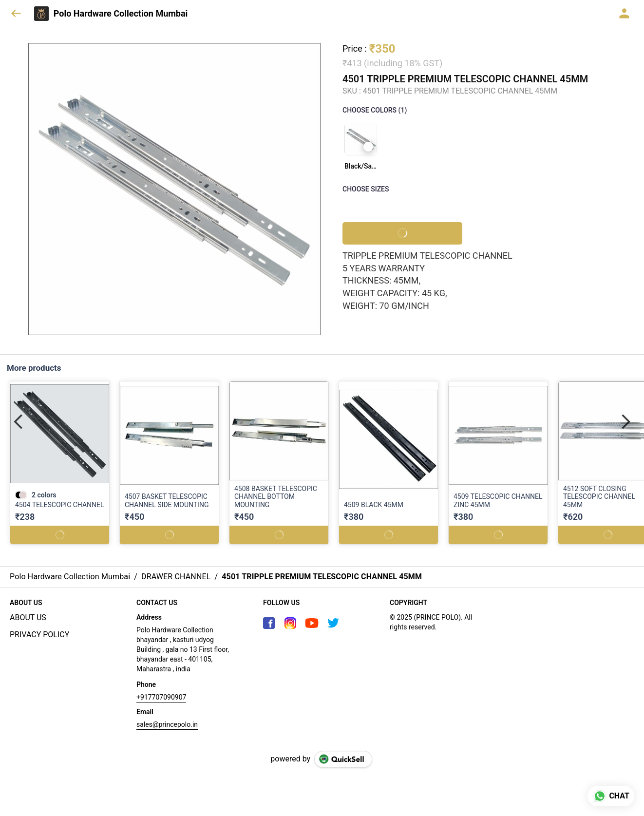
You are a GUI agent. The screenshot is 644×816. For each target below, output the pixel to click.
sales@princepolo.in (167, 724)
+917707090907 (161, 697)
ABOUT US (28, 617)
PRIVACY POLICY (39, 635)
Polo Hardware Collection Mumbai (121, 14)
